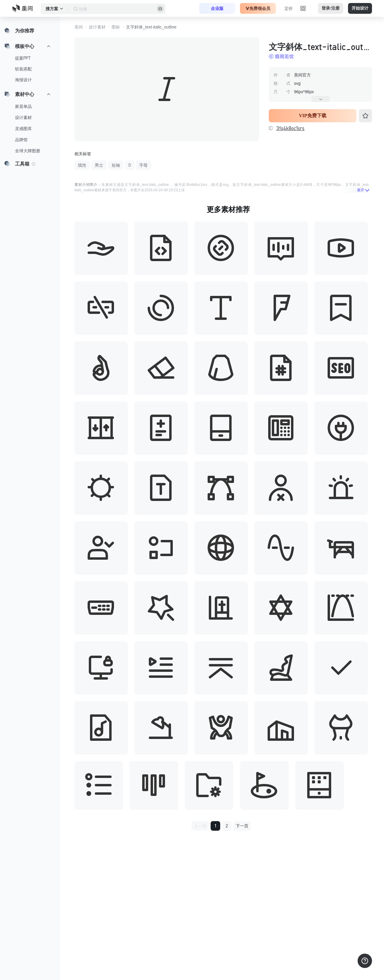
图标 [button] (116, 27)
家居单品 (23, 106)
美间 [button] (79, 27)
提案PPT (23, 58)
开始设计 (360, 8)
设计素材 (23, 118)
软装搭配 (23, 69)
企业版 (217, 8)
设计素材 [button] (97, 27)
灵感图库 (23, 129)
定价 (289, 8)
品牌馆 (21, 140)
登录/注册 (331, 8)
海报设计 (23, 80)
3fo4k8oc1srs (290, 128)
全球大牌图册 (28, 151)
